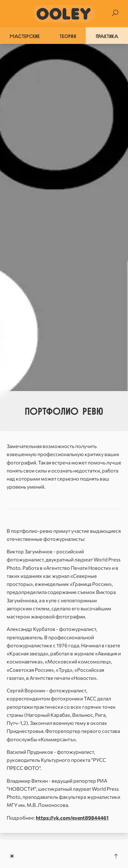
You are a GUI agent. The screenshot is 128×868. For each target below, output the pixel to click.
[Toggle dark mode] (12, 856)
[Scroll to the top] (116, 856)
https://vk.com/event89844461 (72, 818)
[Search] (115, 13)
